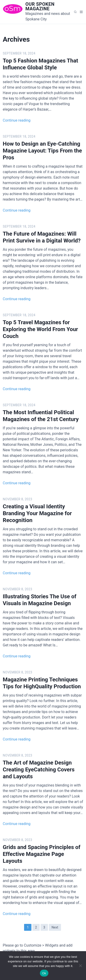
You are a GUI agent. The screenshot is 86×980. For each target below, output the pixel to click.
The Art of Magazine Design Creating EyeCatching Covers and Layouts (39, 770)
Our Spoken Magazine (40, 6)
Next (55, 927)
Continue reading (17, 120)
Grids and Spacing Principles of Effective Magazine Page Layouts (42, 854)
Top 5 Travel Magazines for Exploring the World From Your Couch (40, 329)
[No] (80, 966)
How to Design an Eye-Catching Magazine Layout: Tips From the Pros (42, 151)
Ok (44, 973)
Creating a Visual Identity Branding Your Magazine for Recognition (37, 513)
